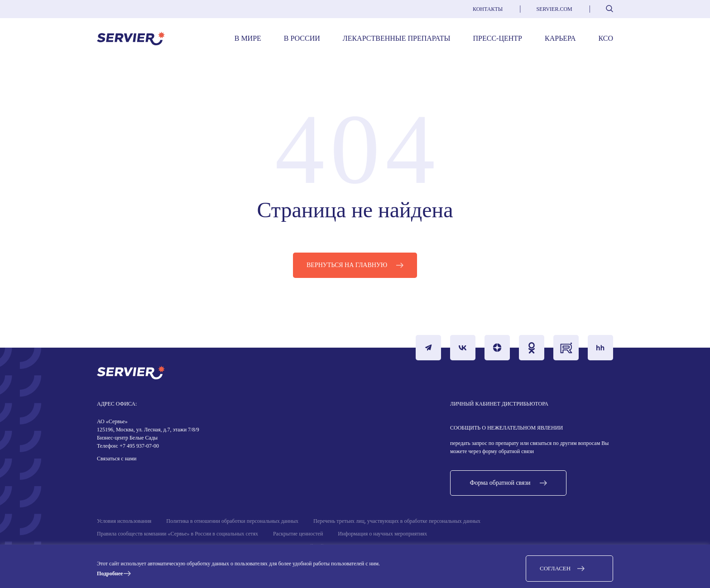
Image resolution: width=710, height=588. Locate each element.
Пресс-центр (498, 38)
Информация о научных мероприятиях (382, 534)
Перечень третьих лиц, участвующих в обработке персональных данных (397, 521)
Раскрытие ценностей (298, 534)
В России (302, 38)
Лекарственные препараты (397, 38)
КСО (606, 38)
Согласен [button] (555, 568)
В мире (248, 38)
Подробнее (110, 574)
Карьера (560, 38)
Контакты (488, 9)
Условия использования (124, 521)
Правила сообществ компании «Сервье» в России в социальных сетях (177, 534)
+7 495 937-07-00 (139, 446)
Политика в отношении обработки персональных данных (232, 521)
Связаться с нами (117, 459)
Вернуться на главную (347, 265)
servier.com (554, 9)
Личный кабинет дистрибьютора (499, 404)
